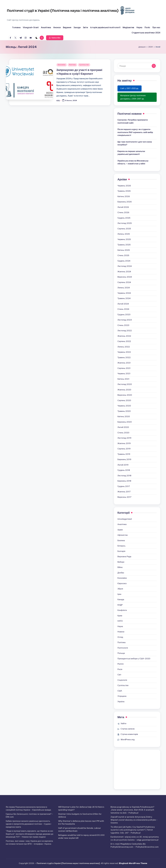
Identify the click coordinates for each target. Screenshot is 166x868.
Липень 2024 (124, 288)
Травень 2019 (124, 454)
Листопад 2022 (125, 331)
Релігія (120, 664)
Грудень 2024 (124, 261)
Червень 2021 (124, 374)
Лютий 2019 (123, 465)
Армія (120, 530)
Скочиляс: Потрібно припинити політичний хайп (133, 121)
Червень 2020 (124, 406)
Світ (119, 675)
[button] (55, 38)
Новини (121, 632)
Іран (119, 594)
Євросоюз (122, 583)
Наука (120, 626)
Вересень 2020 (125, 395)
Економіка (62, 65)
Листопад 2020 (125, 384)
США (120, 691)
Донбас (121, 573)
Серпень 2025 (124, 229)
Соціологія (122, 680)
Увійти (123, 723)
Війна (120, 567)
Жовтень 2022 (124, 336)
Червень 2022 (124, 352)
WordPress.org (128, 739)
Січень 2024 (123, 309)
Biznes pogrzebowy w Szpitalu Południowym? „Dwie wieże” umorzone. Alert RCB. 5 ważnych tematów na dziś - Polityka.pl (132, 810)
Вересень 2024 (125, 277)
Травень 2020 (124, 411)
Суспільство (84, 65)
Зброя (120, 589)
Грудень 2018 (124, 470)
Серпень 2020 (124, 400)
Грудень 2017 (124, 486)
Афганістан (123, 535)
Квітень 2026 (124, 196)
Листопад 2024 (125, 266)
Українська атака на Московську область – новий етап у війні (133, 162)
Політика (72, 65)
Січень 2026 (123, 212)
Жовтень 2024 (124, 272)
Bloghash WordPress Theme (133, 863)
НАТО (120, 621)
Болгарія (121, 551)
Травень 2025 (124, 245)
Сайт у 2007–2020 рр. (130, 88)
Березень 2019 (124, 459)
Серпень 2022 (124, 341)
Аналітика (122, 524)
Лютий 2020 (123, 427)
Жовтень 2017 (124, 492)
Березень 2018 (124, 481)
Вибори (121, 562)
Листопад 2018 (124, 476)
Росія (120, 669)
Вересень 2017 (124, 497)
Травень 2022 (124, 357)
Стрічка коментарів (129, 734)
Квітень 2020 (124, 416)
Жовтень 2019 (124, 443)
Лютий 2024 (123, 304)
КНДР (120, 605)
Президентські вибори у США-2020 (134, 659)
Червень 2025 (124, 239)
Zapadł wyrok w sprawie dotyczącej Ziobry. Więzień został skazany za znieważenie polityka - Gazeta (134, 820)
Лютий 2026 (123, 207)
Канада (121, 599)
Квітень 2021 (123, 379)
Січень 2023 (123, 325)
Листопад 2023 (125, 320)
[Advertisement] (137, 770)
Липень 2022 (124, 347)
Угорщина (122, 696)
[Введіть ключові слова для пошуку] (137, 66)
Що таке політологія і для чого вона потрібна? (135, 143)
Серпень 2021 (124, 368)
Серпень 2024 (124, 282)
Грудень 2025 (124, 218)
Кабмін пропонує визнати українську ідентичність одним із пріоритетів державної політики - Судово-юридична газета (29, 824)
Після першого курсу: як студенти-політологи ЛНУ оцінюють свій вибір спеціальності (135, 132)
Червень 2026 (124, 186)
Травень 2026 (124, 191)
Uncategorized (125, 519)
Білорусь (121, 546)
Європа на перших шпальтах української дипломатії (131, 153)
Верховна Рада (124, 556)
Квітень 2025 (124, 250)
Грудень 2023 (124, 315)
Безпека (121, 540)
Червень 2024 (124, 293)
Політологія (123, 648)
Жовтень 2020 (124, 390)
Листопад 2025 (125, 223)
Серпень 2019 (124, 449)
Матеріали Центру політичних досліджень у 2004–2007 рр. (133, 97)
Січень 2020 (123, 433)
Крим (120, 616)
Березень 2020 (125, 422)
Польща (121, 653)
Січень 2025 (123, 255)
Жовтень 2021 (124, 363)
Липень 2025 (124, 234)
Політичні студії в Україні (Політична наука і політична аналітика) (63, 11)
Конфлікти (122, 610)
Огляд (120, 637)
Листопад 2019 (124, 438)
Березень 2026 (125, 202)
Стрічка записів (128, 729)
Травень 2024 (124, 298)
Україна (121, 702)
